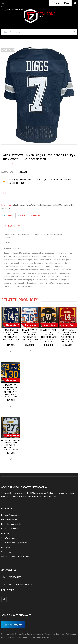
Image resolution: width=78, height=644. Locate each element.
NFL (72, 205)
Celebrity (5, 533)
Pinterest (36, 215)
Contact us (6, 552)
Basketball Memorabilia (11, 524)
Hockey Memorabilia (10, 529)
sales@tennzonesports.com (21, 584)
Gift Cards (6, 547)
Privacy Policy (7, 637)
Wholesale (6, 208)
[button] (11, 351)
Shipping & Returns (41, 637)
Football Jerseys (44, 205)
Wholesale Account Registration (15, 557)
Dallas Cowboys (18, 205)
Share (22, 215)
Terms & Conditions (23, 637)
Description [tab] (14, 226)
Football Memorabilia (61, 205)
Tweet (8, 215)
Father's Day (31, 205)
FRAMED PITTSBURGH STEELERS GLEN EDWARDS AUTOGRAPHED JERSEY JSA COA (11, 445)
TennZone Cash (8, 538)
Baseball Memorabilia (10, 515)
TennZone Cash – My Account (14, 543)
